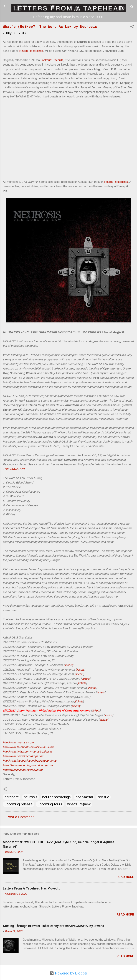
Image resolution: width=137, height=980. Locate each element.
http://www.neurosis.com (18, 742)
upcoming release (18, 804)
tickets (68, 665)
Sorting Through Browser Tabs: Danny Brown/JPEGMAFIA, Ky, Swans (53, 926)
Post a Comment (20, 817)
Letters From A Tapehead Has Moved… (31, 888)
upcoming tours (50, 804)
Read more (125, 877)
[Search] (132, 7)
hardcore (12, 797)
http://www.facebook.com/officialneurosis (28, 747)
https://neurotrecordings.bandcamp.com (28, 765)
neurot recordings (56, 797)
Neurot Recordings (31, 51)
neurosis (31, 797)
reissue (103, 797)
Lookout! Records (52, 60)
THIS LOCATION (14, 469)
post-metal (84, 797)
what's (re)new (79, 804)
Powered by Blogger (69, 973)
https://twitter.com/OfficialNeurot (23, 770)
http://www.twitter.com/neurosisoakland (27, 752)
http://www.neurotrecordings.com (23, 756)
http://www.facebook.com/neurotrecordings (30, 761)
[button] (132, 27)
